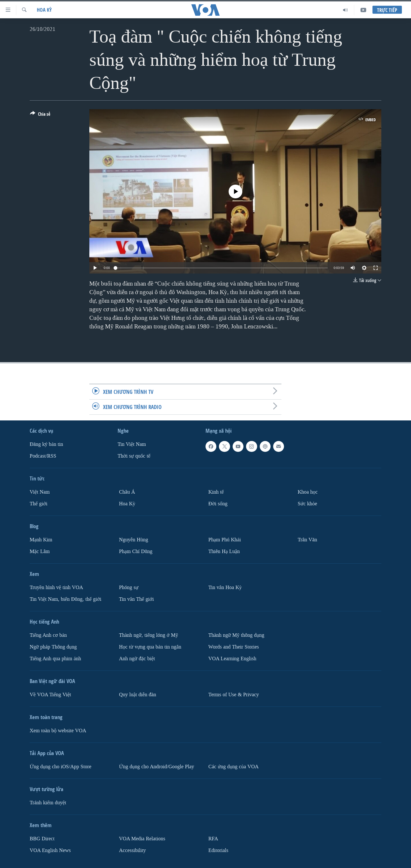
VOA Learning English (232, 659)
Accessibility (132, 850)
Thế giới (39, 504)
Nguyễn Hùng (134, 540)
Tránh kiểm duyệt (48, 803)
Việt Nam (40, 492)
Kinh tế (216, 492)
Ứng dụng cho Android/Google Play (157, 767)
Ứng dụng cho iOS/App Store (61, 767)
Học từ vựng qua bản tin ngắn (150, 647)
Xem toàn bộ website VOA (58, 731)
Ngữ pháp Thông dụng (53, 647)
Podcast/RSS (43, 456)
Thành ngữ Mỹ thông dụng (236, 635)
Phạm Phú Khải (225, 540)
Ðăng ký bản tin (46, 444)
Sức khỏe (307, 504)
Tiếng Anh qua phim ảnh (55, 659)
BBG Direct (42, 839)
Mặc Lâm (40, 551)
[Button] (40, 115)
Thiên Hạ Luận (224, 551)
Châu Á (127, 492)
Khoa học (308, 492)
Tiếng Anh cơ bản (48, 635)
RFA (213, 839)
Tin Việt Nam (132, 444)
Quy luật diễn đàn (138, 695)
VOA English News (50, 850)
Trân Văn (307, 540)
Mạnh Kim (41, 540)
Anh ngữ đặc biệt (137, 659)
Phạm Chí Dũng (136, 551)
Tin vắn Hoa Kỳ (225, 587)
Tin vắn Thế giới (136, 599)
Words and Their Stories (234, 647)
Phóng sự (129, 587)
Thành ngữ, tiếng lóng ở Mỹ (149, 635)
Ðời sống (218, 504)
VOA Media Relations (142, 839)
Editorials (218, 850)
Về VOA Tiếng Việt (50, 695)
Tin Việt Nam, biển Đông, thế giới (66, 599)
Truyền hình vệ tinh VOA (56, 587)
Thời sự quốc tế (134, 456)
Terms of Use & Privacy (234, 695)
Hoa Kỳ (44, 10)
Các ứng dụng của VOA (233, 767)
